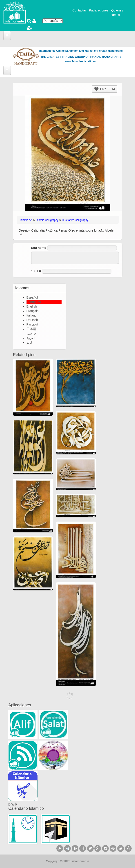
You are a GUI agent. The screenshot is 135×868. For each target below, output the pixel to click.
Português (34, 302)
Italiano (32, 315)
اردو (29, 342)
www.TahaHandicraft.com (81, 61)
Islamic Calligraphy (47, 220)
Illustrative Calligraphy (75, 220)
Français (33, 311)
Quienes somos (117, 13)
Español (32, 297)
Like (105, 89)
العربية (31, 338)
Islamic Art (26, 220)
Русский (32, 324)
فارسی (31, 333)
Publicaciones (99, 10)
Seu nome (39, 248)
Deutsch (32, 320)
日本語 (31, 329)
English (32, 306)
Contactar (79, 10)
